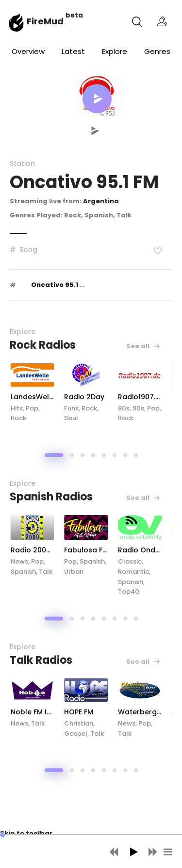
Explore (115, 51)
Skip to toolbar (26, 833)
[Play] (133, 852)
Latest (73, 51)
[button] (97, 99)
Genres (157, 51)
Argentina (101, 201)
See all (143, 346)
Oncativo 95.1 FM (60, 285)
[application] (91, 851)
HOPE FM (109, 712)
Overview (28, 51)
